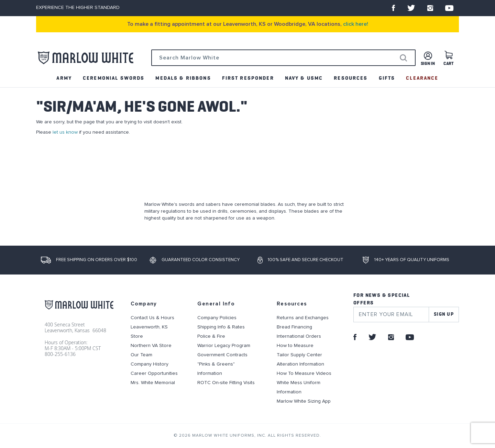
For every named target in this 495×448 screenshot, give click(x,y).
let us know (65, 132)
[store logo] (86, 58)
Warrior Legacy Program (224, 346)
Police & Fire (211, 336)
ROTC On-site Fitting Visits (226, 383)
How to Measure (295, 346)
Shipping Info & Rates (221, 327)
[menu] (247, 78)
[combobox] (283, 58)
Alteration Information (300, 364)
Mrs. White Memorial (153, 383)
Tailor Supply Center (299, 355)
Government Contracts (222, 355)
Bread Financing (294, 327)
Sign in (428, 64)
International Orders (299, 336)
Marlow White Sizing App (304, 401)
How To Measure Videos (304, 373)
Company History (150, 364)
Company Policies (217, 318)
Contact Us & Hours (152, 318)
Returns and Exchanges (303, 318)
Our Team (141, 355)
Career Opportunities (154, 373)
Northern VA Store (151, 346)
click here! (356, 24)
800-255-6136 (60, 354)
